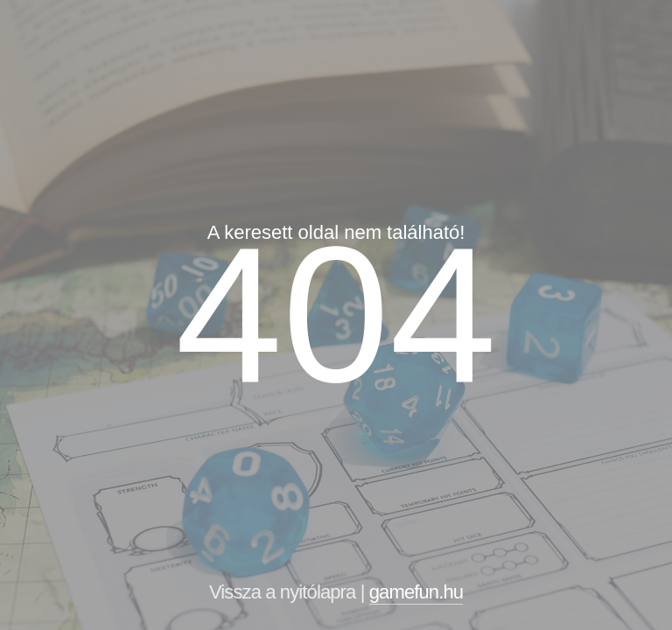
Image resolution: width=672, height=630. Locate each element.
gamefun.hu (416, 592)
